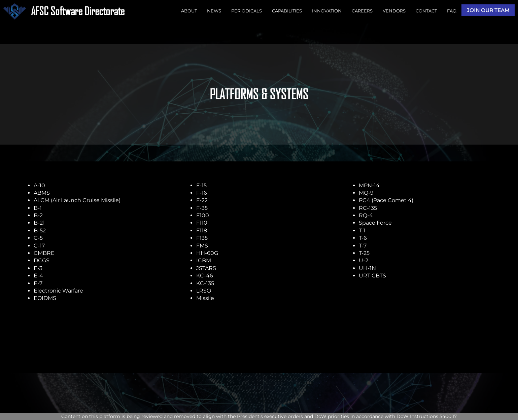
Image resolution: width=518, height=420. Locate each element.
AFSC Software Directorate (78, 11)
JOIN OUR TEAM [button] (488, 10)
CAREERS (362, 11)
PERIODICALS (247, 11)
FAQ (452, 11)
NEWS (214, 11)
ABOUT (189, 11)
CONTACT (426, 11)
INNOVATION (327, 11)
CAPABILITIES (287, 11)
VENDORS (394, 11)
